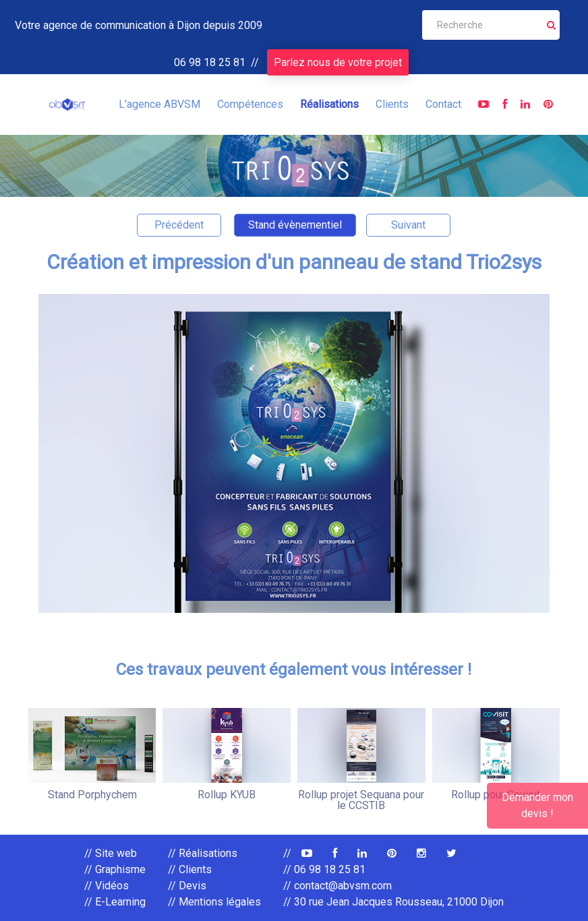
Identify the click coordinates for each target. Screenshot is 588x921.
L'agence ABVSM (159, 104)
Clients (392, 104)
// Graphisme (115, 869)
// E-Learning (115, 902)
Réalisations (329, 104)
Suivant (408, 225)
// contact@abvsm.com (337, 886)
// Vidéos (107, 886)
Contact (443, 104)
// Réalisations (203, 853)
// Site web (111, 853)
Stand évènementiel (295, 225)
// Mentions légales (214, 902)
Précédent (179, 225)
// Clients (190, 869)
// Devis (187, 886)
